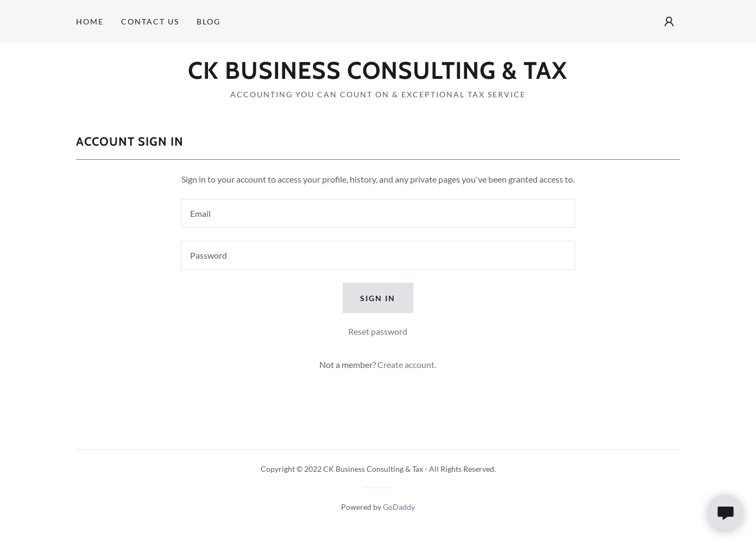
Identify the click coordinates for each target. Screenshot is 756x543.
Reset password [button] (378, 331)
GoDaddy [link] (399, 507)
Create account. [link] (407, 364)
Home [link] (90, 21)
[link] (378, 75)
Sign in (378, 298)
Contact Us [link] (150, 21)
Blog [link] (209, 21)
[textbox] (378, 213)
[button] (669, 22)
